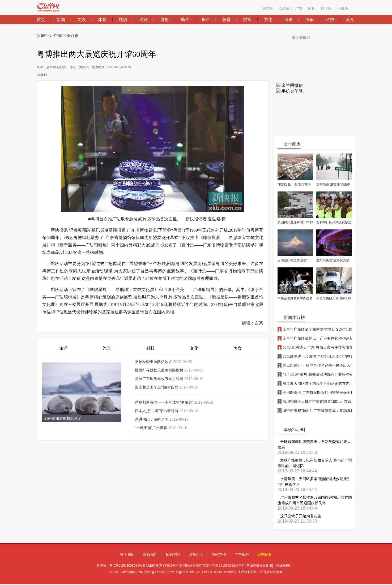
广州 (57, 36)
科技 (151, 348)
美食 (238, 348)
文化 (194, 348)
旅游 (63, 348)
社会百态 (71, 36)
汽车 (107, 348)
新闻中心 (44, 36)
